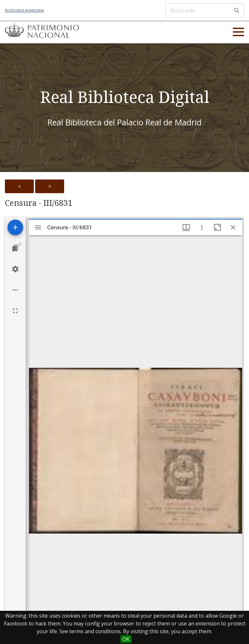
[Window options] (202, 227)
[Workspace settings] (15, 269)
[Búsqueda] (205, 10)
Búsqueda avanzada (24, 10)
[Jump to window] (15, 248)
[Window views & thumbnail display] (186, 227)
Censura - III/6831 (39, 203)
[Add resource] (15, 227)
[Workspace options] (15, 290)
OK (126, 639)
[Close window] (233, 227)
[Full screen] (15, 311)
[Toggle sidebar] (38, 227)
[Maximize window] (217, 227)
